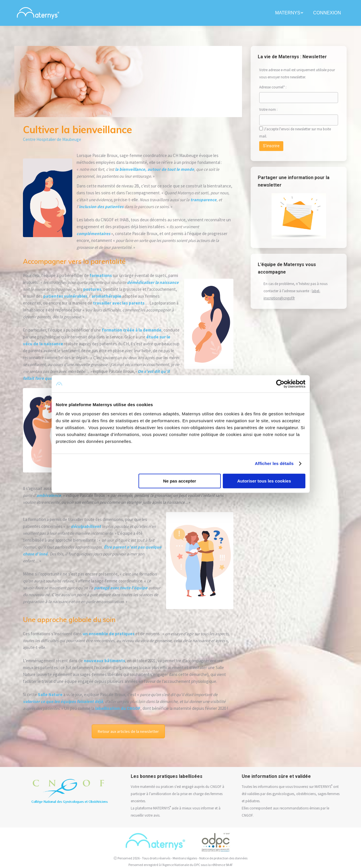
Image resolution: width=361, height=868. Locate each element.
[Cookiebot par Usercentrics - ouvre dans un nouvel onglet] (280, 384)
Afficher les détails (274, 463)
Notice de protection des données (223, 858)
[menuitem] (290, 13)
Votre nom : (274, 110)
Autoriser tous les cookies (264, 481)
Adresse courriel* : (273, 87)
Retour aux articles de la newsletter (128, 731)
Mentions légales (185, 858)
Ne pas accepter (180, 481)
